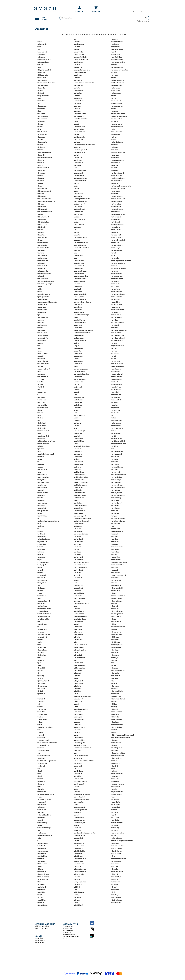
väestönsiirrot (41, 848)
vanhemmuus (79, 268)
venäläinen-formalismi (119, 444)
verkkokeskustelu (43, 482)
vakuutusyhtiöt (117, 119)
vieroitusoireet (42, 606)
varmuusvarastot (43, 353)
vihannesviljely (42, 629)
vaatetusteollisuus (43, 62)
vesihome (77, 536)
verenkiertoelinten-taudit (45, 454)
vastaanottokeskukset (82, 374)
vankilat (39, 289)
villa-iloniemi (78, 683)
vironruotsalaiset (80, 727)
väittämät (77, 866)
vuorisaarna (115, 817)
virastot (114, 701)
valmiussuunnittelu (43, 168)
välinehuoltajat (116, 877)
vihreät (39, 642)
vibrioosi (114, 583)
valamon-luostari (117, 124)
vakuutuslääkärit (42, 116)
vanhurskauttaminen (81, 276)
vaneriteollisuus (42, 255)
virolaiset (77, 722)
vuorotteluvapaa (117, 823)
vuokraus (115, 812)
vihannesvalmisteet (118, 627)
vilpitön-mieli (41, 694)
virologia (40, 725)
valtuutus (40, 230)
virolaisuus (115, 722)
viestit (114, 619)
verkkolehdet (41, 485)
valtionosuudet (42, 209)
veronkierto (115, 506)
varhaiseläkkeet (117, 333)
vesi (38, 529)
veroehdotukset (42, 503)
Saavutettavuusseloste (71, 937)
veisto (76, 413)
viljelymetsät (78, 681)
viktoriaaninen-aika (118, 671)
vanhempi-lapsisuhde (44, 274)
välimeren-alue (79, 874)
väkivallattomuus (80, 869)
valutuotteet (41, 235)
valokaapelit (41, 170)
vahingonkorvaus (117, 67)
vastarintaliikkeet (80, 379)
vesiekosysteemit (117, 531)
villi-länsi (40, 691)
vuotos (114, 835)
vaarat (114, 52)
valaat (76, 121)
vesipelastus (41, 557)
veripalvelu (40, 464)
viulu (113, 769)
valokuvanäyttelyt (118, 173)
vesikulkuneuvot (117, 547)
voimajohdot (78, 776)
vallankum (115, 150)
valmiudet (77, 165)
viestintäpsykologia (43, 616)
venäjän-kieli (78, 439)
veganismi (78, 408)
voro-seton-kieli (79, 797)
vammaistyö (116, 248)
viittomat (115, 668)
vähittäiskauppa (42, 864)
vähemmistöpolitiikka (119, 859)
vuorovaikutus (116, 825)
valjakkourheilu (42, 142)
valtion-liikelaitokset (44, 199)
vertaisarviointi (79, 524)
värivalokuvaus (79, 892)
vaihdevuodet (41, 78)
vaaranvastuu (79, 52)
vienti (39, 598)
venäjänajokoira (117, 439)
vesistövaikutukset (81, 567)
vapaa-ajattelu (79, 297)
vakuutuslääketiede (118, 114)
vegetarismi (115, 408)
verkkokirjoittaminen (81, 482)
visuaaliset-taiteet (118, 756)
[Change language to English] (140, 11)
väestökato (115, 843)
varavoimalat (41, 330)
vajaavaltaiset (116, 101)
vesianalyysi (116, 529)
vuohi (76, 805)
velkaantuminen (117, 420)
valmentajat (78, 158)
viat (75, 583)
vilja (38, 673)
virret (39, 730)
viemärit (114, 593)
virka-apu (115, 707)
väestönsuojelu (116, 848)
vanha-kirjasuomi (43, 261)
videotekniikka (116, 591)
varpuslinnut (78, 356)
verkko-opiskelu (80, 475)
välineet (77, 877)
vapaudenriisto (116, 312)
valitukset (40, 139)
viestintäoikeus (79, 614)
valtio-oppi (40, 194)
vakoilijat (77, 109)
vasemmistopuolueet (81, 369)
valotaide (40, 183)
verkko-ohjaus (79, 472)
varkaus (39, 351)
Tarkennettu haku (143, 21)
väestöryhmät (41, 853)
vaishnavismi (78, 98)
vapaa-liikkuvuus (42, 299)
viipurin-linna (78, 663)
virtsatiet (115, 740)
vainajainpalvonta (43, 96)
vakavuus (77, 106)
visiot (39, 753)
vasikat (39, 372)
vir (38, 696)
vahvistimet (78, 75)
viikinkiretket (41, 655)
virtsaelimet (41, 738)
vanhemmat (41, 268)
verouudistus (78, 513)
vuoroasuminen (79, 820)
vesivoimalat (116, 573)
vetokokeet (78, 578)
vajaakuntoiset (79, 101)
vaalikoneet (115, 44)
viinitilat (114, 660)
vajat (38, 103)
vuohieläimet (116, 805)
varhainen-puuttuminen (119, 330)
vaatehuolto (115, 54)
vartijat (114, 359)
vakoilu (114, 109)
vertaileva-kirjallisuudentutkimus (48, 521)
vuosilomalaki (41, 833)
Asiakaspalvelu (68, 926)
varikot (77, 343)
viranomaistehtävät (118, 699)
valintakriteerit (116, 134)
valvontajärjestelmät (118, 240)
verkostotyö (41, 500)
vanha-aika (115, 258)
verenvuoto (115, 457)
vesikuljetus (78, 547)
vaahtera (114, 39)
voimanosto (115, 779)
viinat (39, 658)
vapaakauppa (41, 307)
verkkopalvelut (42, 488)
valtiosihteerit (41, 219)
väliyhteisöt (78, 884)
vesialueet (78, 529)
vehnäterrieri (116, 410)
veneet (114, 431)
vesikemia (40, 547)
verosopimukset (42, 511)
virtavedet (40, 735)
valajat (76, 124)
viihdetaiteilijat (116, 647)
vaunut (39, 390)
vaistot (114, 98)
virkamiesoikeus (117, 712)
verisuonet (78, 467)
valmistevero (79, 163)
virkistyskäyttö (117, 719)
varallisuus (40, 323)
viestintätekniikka (43, 619)
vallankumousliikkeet (119, 152)
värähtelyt (115, 895)
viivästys (40, 671)
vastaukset (40, 382)
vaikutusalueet (116, 93)
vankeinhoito (116, 284)
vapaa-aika (78, 292)
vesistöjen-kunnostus (81, 562)
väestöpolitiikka (79, 851)
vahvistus (115, 75)
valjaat (114, 139)
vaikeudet (40, 90)
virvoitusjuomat (117, 748)
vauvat (76, 392)
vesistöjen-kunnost (43, 562)
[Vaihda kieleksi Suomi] (133, 11)
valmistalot (78, 160)
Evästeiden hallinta (70, 939)
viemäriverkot (41, 596)
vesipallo (114, 554)
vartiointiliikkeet (42, 361)
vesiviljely (40, 573)
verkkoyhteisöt (117, 493)
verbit (39, 451)
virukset (114, 745)
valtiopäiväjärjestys (118, 214)
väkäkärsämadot (117, 872)
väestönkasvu (79, 846)
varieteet (40, 343)
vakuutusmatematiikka (119, 116)
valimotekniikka (42, 132)
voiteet (39, 787)
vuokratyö (78, 812)
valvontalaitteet (42, 243)
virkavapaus (78, 717)
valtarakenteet (42, 189)
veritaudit (77, 469)
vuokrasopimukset (80, 810)
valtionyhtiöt (78, 214)
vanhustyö (115, 281)
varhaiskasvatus (42, 335)
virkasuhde (115, 714)
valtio (76, 191)
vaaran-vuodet (42, 52)
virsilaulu (114, 730)
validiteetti (40, 129)
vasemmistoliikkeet (43, 369)
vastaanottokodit (117, 374)
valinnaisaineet (116, 132)
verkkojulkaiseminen (81, 477)
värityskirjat (41, 892)
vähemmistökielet (80, 859)
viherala (114, 629)
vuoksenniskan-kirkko (44, 815)
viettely (77, 624)
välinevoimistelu (42, 879)
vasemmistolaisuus (118, 366)
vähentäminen (116, 861)
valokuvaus (41, 178)
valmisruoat (115, 158)
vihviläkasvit (116, 642)
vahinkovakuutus (42, 75)
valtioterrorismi (42, 225)
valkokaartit (41, 147)
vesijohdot (115, 539)
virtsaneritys (78, 738)
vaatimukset (78, 62)
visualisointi (41, 766)
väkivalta (115, 869)
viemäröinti (78, 596)
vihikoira (77, 637)
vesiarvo (40, 531)
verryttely (115, 516)
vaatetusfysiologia (80, 57)
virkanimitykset (42, 714)
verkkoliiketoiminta (81, 485)
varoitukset (78, 353)
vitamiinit (115, 766)
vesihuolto (115, 536)
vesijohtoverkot (42, 542)
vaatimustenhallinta (118, 62)
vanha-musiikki (79, 261)
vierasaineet (41, 604)
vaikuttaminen (79, 90)
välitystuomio (116, 882)
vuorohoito (115, 820)
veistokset (115, 413)
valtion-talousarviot (118, 199)
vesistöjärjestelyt (43, 565)
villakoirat (115, 689)
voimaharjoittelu (117, 774)
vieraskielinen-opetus (81, 604)
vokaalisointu (41, 792)
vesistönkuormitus (80, 565)
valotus (77, 183)
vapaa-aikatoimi (117, 292)
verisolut (40, 467)
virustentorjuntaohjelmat (83, 748)
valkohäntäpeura (117, 142)
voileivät (114, 771)
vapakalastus (41, 312)
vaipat (39, 98)
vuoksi (76, 815)
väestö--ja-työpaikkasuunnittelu (122, 841)
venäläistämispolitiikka (82, 446)
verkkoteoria (116, 490)
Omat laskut (40, 942)
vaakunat (77, 42)
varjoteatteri (78, 348)
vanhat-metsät (42, 266)
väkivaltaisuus (42, 872)
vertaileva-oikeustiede (82, 521)
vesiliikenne (115, 549)
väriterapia (115, 890)
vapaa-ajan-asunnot (43, 294)
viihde (39, 645)
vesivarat (115, 570)
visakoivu (77, 750)
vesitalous (115, 567)
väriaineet (115, 884)
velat (76, 418)
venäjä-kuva (41, 439)
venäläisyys (115, 446)
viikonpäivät (78, 655)
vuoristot (40, 820)
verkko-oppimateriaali (119, 475)
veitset (39, 415)
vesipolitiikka (116, 557)
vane (76, 253)
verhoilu (39, 459)
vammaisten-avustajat (82, 248)
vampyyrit (40, 253)
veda (76, 395)
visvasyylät (78, 766)
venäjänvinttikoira (43, 444)
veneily (39, 433)
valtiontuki (40, 214)
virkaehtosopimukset (81, 709)
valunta (77, 232)
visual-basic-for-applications (46, 761)
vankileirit (77, 289)
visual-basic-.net (117, 758)
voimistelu (40, 784)
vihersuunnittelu (117, 634)
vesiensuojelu (41, 536)
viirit (113, 663)
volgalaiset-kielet (117, 792)
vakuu (39, 111)
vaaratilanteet (79, 54)
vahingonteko (41, 72)
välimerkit (115, 874)
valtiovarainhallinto (118, 225)
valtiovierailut (41, 227)
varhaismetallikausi (118, 338)
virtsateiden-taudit (43, 740)
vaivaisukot (41, 101)
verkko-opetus (42, 475)
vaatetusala (41, 57)
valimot (114, 129)
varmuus (114, 351)
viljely (76, 678)
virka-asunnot (41, 709)
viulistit (77, 769)
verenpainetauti (117, 454)
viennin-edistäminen (118, 596)
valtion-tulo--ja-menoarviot (46, 201)
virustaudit (40, 748)
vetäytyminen (41, 583)
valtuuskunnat (116, 227)
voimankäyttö (79, 779)
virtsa (76, 735)
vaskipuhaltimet (80, 372)
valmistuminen (116, 163)
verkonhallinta (42, 495)
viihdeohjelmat (79, 647)
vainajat (77, 96)
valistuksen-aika (80, 137)
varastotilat (78, 328)
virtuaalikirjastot (80, 743)
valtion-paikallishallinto (82, 199)
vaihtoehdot (78, 80)
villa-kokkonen (42, 686)
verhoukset (115, 459)
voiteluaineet (116, 787)
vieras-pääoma (116, 601)
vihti (76, 642)
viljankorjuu (115, 673)
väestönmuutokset (118, 846)
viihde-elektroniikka (81, 645)
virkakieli (114, 709)
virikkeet (114, 704)
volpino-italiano (117, 794)
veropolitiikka (79, 508)
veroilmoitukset (117, 503)
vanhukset (40, 276)
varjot (39, 348)
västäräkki (40, 897)
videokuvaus (41, 588)
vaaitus (39, 42)
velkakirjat (78, 423)
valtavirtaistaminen (118, 189)
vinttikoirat (115, 694)
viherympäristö (42, 637)
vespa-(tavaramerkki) (119, 575)
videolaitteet (78, 588)
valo (76, 168)
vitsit (38, 769)
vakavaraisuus (42, 106)
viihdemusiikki (41, 647)
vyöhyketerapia (117, 838)
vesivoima (78, 573)
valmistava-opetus (118, 160)
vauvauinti (115, 392)
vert (38, 518)
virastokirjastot (79, 701)
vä (38, 841)
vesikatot (115, 544)
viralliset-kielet (116, 696)
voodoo (39, 797)
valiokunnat (41, 137)
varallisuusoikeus (80, 323)
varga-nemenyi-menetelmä (83, 330)
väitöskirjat (115, 866)
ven (75, 428)
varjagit (77, 346)
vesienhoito (115, 534)
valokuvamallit (79, 173)
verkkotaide (78, 490)
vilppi (76, 694)
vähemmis (40, 859)
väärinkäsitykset (42, 905)
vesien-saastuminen (81, 534)
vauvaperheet (41, 392)
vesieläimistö (41, 534)
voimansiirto (41, 781)
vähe (113, 856)
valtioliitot (115, 194)
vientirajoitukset (80, 598)
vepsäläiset (41, 449)
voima (39, 774)
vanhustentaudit (80, 281)
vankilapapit (116, 286)
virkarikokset (79, 714)
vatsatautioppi (116, 387)
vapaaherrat (78, 304)
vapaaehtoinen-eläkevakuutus (47, 302)
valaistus (40, 124)
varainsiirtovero (79, 320)
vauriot (77, 390)
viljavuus (40, 678)
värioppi (114, 887)
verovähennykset (80, 516)
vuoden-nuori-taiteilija (82, 799)
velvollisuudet (41, 428)
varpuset (40, 356)
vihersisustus (79, 634)
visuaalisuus (41, 758)
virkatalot (40, 717)
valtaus (77, 189)
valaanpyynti (41, 121)
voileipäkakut (79, 771)
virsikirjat (77, 730)
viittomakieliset (79, 668)
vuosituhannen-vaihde (44, 835)
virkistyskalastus (80, 719)
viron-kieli (77, 725)
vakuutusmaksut (80, 116)
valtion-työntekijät (80, 201)
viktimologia (78, 671)
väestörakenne (116, 851)
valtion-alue (78, 196)
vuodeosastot (41, 802)
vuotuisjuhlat (78, 838)
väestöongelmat (42, 851)
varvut (76, 366)
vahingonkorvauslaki (44, 70)
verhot (76, 459)
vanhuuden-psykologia (44, 284)
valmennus (115, 155)
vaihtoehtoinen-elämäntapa (46, 83)
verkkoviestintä (79, 493)
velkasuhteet (41, 426)
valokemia (115, 170)
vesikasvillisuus (42, 544)
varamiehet (78, 325)
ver (112, 449)
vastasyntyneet (117, 379)
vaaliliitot (77, 47)
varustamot (78, 364)
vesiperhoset (78, 557)
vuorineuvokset (79, 817)
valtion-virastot (117, 201)
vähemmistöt (41, 861)
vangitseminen (42, 258)
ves (113, 526)
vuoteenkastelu (79, 835)
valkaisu (77, 142)
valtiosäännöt (116, 219)
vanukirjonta (116, 289)
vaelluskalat (78, 67)
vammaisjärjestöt (80, 245)
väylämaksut (41, 903)
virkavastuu (115, 717)
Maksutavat (67, 932)
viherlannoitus (116, 632)
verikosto (115, 462)
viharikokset (78, 629)
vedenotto (115, 402)
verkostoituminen (80, 495)
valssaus (40, 186)
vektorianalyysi (79, 415)
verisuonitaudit (42, 469)
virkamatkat (41, 712)
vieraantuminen (117, 598)
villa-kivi (114, 683)
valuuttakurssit (42, 237)
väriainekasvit (41, 887)
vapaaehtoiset (116, 302)
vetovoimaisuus (42, 580)
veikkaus (40, 413)
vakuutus (115, 111)
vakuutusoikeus (42, 119)
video (39, 585)
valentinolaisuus (80, 127)
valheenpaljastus (117, 127)
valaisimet (115, 121)
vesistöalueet (116, 560)
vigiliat (114, 624)
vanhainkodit (41, 263)
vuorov (76, 825)
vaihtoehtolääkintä (43, 85)
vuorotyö (40, 825)
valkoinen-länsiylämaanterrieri (84, 145)
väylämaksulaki (117, 900)
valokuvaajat (41, 173)
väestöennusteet (42, 843)
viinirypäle (40, 660)
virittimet (40, 707)
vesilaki (77, 549)
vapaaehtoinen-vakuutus (83, 302)
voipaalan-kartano (118, 784)
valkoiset (114, 145)
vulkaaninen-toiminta (44, 799)
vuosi (38, 830)
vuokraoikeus (41, 810)
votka (113, 797)
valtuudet (77, 227)
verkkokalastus (79, 480)
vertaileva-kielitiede (118, 518)
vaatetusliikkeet (117, 57)
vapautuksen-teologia (81, 315)
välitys (39, 882)
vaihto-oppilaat (42, 80)
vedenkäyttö (41, 402)
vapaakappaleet (117, 304)
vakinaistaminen (117, 106)
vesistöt (39, 567)
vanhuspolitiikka (42, 279)
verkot (76, 500)
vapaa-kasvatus (117, 297)
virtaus (114, 732)
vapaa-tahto (116, 299)
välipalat (77, 879)
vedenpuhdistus (42, 405)
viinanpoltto (115, 655)
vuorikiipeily (41, 817)
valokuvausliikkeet (80, 178)
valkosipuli (78, 147)
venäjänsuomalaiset (118, 441)
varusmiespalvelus (43, 364)
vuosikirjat (78, 830)
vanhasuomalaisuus (118, 263)
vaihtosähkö (41, 88)
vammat (77, 250)
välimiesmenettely (43, 877)
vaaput (76, 49)
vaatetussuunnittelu (81, 60)
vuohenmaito (41, 805)
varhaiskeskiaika (80, 335)
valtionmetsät (116, 207)
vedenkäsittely (116, 400)
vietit (38, 622)
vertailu (39, 524)
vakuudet (77, 111)
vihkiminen (115, 637)
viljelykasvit (115, 678)
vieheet (39, 593)
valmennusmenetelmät (44, 158)
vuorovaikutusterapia (44, 828)
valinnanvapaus (42, 134)
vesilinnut (77, 552)
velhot (114, 418)
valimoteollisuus (80, 132)
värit (76, 890)
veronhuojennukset (81, 506)
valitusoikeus (79, 139)
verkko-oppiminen (43, 477)
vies (75, 606)
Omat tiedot (40, 938)
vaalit (39, 49)
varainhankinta (116, 317)
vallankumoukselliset (44, 152)
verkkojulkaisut (117, 477)
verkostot (40, 498)
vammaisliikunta (117, 245)
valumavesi (41, 232)
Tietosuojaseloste (69, 935)
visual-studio (116, 763)
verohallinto (78, 503)
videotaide (78, 591)
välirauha (115, 879)
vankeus (40, 286)
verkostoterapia (117, 498)
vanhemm (115, 266)
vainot (114, 96)
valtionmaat (78, 207)
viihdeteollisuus (42, 650)
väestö (76, 841)
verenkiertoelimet (117, 451)
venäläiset (40, 446)
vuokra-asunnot (79, 807)
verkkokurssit (116, 482)
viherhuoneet (79, 632)
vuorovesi (77, 828)
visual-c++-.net (42, 763)
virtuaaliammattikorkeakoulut (47, 743)
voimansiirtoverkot (81, 781)
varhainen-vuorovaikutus (83, 333)
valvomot (40, 240)
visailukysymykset (43, 750)
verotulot (115, 511)
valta (76, 186)
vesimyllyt (40, 554)
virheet (77, 704)
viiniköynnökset (79, 658)
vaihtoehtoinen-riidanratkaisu (84, 83)
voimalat (40, 779)
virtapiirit (77, 732)
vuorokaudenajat (42, 823)
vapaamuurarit (42, 310)
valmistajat (40, 160)
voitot (76, 789)
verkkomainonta (117, 485)
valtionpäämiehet (117, 209)
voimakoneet (116, 776)
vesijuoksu (115, 542)
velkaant (77, 420)
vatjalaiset (40, 387)
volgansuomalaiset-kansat (46, 794)
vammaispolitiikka (43, 248)
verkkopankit (79, 488)
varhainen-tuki (42, 333)
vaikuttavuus (116, 90)
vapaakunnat (116, 307)
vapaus (39, 315)
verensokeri (78, 457)
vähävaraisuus (79, 864)
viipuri (39, 663)
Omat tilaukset (40, 940)
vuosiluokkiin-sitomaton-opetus (85, 833)
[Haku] (102, 18)
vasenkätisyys (116, 369)
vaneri (114, 253)
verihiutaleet (78, 462)
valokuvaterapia (117, 176)
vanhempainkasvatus (119, 268)
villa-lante (77, 686)
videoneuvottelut (117, 588)
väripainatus (41, 890)
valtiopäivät (78, 217)
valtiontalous (116, 212)
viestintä (77, 609)
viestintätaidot (116, 616)
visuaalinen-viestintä (81, 756)
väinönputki (115, 864)
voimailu (40, 776)
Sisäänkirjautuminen (42, 926)
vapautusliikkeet (42, 317)
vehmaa (39, 410)
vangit (114, 255)
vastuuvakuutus (117, 384)
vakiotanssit (41, 109)
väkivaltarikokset (80, 872)
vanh (76, 258)
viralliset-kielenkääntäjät (83, 696)
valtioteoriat (116, 222)
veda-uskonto (116, 395)
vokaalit (77, 792)
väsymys (77, 900)
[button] (37, 19)
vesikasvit (78, 544)
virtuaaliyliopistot (80, 745)
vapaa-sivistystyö (80, 299)
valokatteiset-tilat (80, 170)
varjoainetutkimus (118, 346)
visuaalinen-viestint (43, 756)
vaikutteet (40, 93)
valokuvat (40, 176)
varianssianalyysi (117, 341)
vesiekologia (78, 531)
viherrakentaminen (43, 634)
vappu (76, 317)
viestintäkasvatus (80, 611)
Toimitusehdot (68, 930)
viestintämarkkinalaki (44, 614)
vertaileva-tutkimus (118, 521)
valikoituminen (79, 129)
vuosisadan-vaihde (118, 833)
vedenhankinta (79, 397)
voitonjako (40, 789)
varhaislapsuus (79, 338)
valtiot (76, 222)
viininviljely (115, 658)
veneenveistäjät (80, 431)
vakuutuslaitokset (80, 114)
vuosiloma (115, 830)
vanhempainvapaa (80, 271)
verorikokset (116, 508)
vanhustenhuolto (117, 279)
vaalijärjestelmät (117, 42)
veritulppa (115, 469)
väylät (76, 903)
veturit (76, 580)
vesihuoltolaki (79, 539)
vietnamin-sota (42, 624)
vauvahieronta (116, 390)
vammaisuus (41, 250)
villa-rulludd (41, 689)
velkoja (77, 426)
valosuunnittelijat (80, 181)
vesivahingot (78, 570)
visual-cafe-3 (79, 763)
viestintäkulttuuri (117, 611)
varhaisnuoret (41, 341)
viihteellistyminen (80, 650)
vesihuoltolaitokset (43, 539)
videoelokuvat (79, 585)
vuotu (39, 838)
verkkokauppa (116, 480)
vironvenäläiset (117, 727)
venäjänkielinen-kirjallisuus (46, 441)
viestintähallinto (42, 611)
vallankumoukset (80, 152)
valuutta (77, 235)
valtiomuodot (41, 196)
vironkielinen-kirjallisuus (45, 727)
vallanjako (40, 150)
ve (38, 395)
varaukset (115, 328)
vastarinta (40, 379)
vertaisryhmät (116, 524)
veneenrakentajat (43, 431)
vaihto (114, 78)
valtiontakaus (79, 212)
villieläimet (78, 691)
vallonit (77, 155)
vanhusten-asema (80, 279)
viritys (76, 707)
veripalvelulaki (79, 464)
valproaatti (115, 183)
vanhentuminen (117, 274)
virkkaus (40, 722)
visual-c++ (115, 761)
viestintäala (115, 609)
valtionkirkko (41, 207)
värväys (77, 895)
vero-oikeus (115, 500)
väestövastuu (79, 856)
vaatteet (77, 65)
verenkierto (78, 451)
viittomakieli (41, 668)
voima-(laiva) (79, 774)
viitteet (114, 665)
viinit (76, 660)
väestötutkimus (42, 856)
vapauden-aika (79, 312)
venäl (76, 444)
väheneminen (79, 861)
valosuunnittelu (117, 181)
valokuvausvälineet (118, 178)
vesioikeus (78, 554)
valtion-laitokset (117, 196)
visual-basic (78, 758)
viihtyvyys (40, 653)
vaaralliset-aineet (117, 49)
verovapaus (115, 513)
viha (38, 627)
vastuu (76, 384)
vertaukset (78, 526)
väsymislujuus (41, 900)
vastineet (115, 382)
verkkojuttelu (41, 480)
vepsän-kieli (78, 449)
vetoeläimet (41, 578)
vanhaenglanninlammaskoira (121, 261)
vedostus (114, 405)
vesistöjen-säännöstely (119, 562)
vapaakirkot (78, 307)
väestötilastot (116, 853)
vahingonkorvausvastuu (119, 70)
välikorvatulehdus (43, 874)
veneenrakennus (117, 428)
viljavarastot (116, 676)
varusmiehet (116, 361)
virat (38, 704)
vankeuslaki (78, 286)
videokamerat (116, 585)
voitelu (76, 787)
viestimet (115, 606)
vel (112, 415)
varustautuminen (117, 364)
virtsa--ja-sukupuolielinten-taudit (123, 735)
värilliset (77, 887)
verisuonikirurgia (117, 467)
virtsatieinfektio (79, 740)
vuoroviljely (115, 828)
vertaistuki (40, 526)
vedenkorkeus (41, 400)
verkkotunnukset (42, 493)
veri (38, 462)
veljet (39, 420)
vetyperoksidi (116, 580)
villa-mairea (115, 686)
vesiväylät (78, 575)
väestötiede (78, 853)
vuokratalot (41, 812)
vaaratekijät (41, 54)
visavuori (114, 750)
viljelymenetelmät (43, 681)
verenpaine (78, 454)
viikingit (77, 653)
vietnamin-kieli (116, 622)
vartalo (77, 359)
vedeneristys (41, 397)
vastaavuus (78, 377)
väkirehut (40, 869)
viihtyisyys (115, 650)
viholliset (40, 640)
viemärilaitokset (80, 593)
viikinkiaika (115, 653)
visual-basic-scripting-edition (84, 761)
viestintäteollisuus (80, 619)
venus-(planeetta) (43, 436)
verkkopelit (41, 490)
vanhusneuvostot (117, 276)
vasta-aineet (116, 372)
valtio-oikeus (116, 191)
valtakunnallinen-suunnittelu (121, 186)
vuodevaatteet (79, 802)
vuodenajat (115, 799)
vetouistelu (115, 578)
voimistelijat (116, 781)
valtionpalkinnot (80, 209)
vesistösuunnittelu (118, 565)
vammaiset (115, 243)
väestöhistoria (79, 843)
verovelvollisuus (42, 516)
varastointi (115, 325)
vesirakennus (79, 560)
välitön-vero (41, 884)
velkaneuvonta (116, 423)
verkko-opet (116, 472)
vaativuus (40, 65)
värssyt (39, 895)
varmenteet (78, 351)
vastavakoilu (78, 382)
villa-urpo (77, 689)
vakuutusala (41, 114)
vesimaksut (115, 552)
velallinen (40, 418)
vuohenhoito (116, 802)
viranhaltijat (41, 699)
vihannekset (78, 627)
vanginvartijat (79, 255)
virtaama (40, 732)
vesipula (39, 560)
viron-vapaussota (117, 725)
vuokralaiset (116, 807)
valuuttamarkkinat (80, 237)
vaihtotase (78, 88)
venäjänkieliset (79, 441)
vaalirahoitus (116, 47)
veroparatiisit (41, 508)
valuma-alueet (116, 230)
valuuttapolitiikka (117, 237)
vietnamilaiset (79, 622)
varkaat (114, 348)
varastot (40, 328)
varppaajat (115, 353)
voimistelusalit (79, 784)
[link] (79, 10)
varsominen (41, 359)
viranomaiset (79, 699)
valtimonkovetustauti (44, 191)
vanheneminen (79, 274)
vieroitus (114, 604)
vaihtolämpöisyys (117, 85)
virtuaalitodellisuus (43, 745)
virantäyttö (41, 701)
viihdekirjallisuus (117, 645)
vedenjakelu (115, 397)
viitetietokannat (80, 665)
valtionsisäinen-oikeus (44, 212)
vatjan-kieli (78, 387)
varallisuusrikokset (118, 323)
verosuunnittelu (79, 511)
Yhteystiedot (67, 928)
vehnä (76, 410)
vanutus (39, 292)
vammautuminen (117, 250)
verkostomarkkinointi (119, 495)
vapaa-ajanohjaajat (81, 294)
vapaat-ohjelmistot (118, 310)
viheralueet (41, 632)
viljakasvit (78, 673)
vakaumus (78, 103)
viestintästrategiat (80, 616)
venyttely (77, 436)
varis (38, 346)
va (75, 39)
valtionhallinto (116, 204)
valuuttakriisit (116, 235)
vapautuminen (116, 315)
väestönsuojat (79, 848)
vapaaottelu (78, 310)
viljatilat (77, 676)
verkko (39, 472)
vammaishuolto (42, 245)
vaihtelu (77, 78)
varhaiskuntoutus (43, 338)
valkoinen (40, 145)
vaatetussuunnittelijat (44, 60)
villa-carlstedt (41, 683)
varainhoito (41, 320)
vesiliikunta (41, 552)
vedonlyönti (78, 405)
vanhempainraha (42, 271)
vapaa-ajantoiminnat (118, 294)
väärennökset (116, 903)
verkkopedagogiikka (118, 488)
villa (113, 681)
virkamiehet (78, 712)
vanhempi (115, 271)
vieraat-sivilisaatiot (43, 601)
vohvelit (39, 771)
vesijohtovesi (79, 542)
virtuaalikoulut (116, 743)
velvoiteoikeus (116, 426)
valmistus (40, 165)
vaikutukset (78, 93)
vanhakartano (79, 263)
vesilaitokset (41, 549)
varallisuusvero (42, 325)
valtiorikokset (116, 217)
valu (76, 230)
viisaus (39, 665)
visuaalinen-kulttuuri (118, 753)
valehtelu (40, 127)
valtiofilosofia (79, 194)
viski (76, 753)
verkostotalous (79, 498)
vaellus (39, 67)
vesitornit (40, 570)
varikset (114, 343)
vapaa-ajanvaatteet (43, 297)
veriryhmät (115, 464)
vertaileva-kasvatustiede (83, 518)
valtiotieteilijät (79, 225)
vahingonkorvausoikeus (82, 70)
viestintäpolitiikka (117, 614)
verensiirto (40, 457)
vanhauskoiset (79, 266)
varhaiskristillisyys (118, 335)
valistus (114, 137)
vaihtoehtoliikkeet (118, 83)
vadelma (114, 65)
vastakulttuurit (116, 377)
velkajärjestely (42, 423)
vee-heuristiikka (42, 408)
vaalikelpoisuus (79, 44)
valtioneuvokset (80, 204)
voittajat (114, 789)
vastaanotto (41, 374)
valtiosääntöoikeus (43, 222)
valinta (76, 134)
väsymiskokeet (117, 897)
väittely (39, 866)
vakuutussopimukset (81, 119)
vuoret (114, 815)
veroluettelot (41, 506)
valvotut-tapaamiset (81, 243)
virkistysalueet (42, 719)
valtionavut (41, 204)
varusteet (40, 366)
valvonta (77, 240)
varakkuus (115, 320)
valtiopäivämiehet (43, 217)
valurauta (115, 232)
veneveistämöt (116, 433)
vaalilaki (39, 47)
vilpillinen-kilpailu (117, 691)
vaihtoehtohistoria (118, 80)
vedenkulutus (79, 400)
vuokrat (114, 810)
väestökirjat (41, 846)
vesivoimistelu (42, 575)
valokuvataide (79, 176)
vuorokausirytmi (80, 823)
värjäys (114, 892)
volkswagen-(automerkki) (83, 794)
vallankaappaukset (80, 150)
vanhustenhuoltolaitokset (45, 281)
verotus (39, 513)
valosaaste (40, 181)
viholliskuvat (78, 640)
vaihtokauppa (79, 85)
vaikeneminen (116, 88)
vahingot (114, 72)
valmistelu (40, 163)
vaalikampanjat (42, 44)
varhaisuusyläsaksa (81, 341)
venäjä (114, 436)
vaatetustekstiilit (117, 60)
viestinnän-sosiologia (44, 609)
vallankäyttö (41, 155)
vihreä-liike (115, 640)
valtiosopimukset (80, 219)
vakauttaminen (117, 103)
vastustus (40, 384)
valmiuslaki (115, 165)
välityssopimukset (80, 882)
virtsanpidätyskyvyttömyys (121, 738)
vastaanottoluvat (43, 377)
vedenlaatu (78, 402)
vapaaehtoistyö (42, 304)
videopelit (40, 591)
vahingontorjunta (80, 72)
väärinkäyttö (78, 905)
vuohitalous (41, 807)
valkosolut (115, 147)
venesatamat (79, 433)
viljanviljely (40, 676)
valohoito (115, 168)
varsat (114, 356)
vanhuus (77, 284)
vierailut (77, 601)
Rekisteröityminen (42, 928)
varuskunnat (78, 361)
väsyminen (78, 897)
